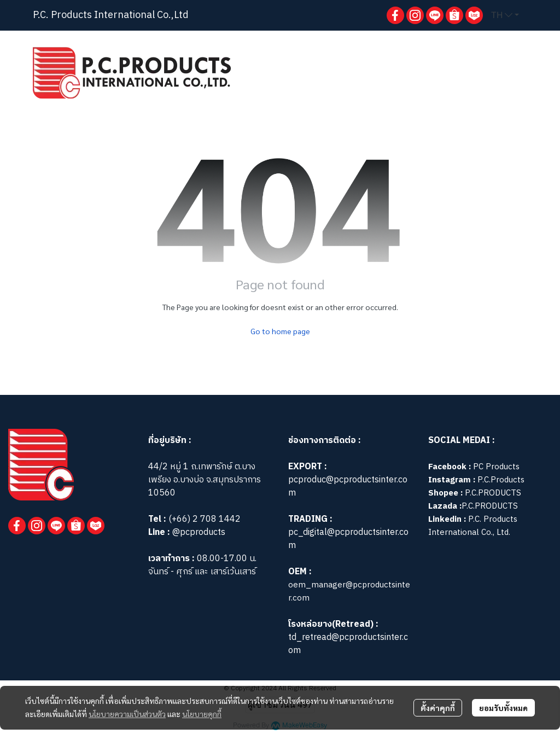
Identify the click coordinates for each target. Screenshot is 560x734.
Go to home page (280, 331)
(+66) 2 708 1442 (205, 519)
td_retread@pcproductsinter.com (348, 644)
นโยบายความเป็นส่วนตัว (127, 714)
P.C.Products (501, 480)
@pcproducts (198, 532)
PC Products (496, 467)
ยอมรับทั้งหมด (503, 708)
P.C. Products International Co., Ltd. (473, 526)
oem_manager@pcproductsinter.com (349, 592)
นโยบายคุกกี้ (202, 714)
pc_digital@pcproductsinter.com (348, 539)
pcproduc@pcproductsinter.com (348, 487)
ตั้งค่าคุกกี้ (438, 708)
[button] (505, 15)
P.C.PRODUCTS (493, 493)
